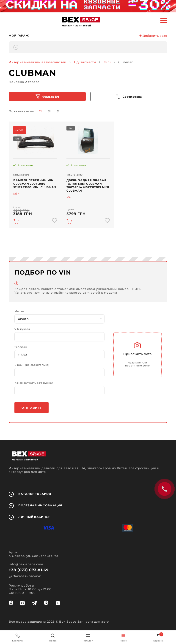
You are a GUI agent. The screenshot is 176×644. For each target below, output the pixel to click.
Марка (19, 311)
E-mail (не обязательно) (32, 365)
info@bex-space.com (26, 564)
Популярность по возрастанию (129, 96)
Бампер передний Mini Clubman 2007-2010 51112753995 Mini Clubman (35, 184)
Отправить (32, 408)
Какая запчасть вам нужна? (34, 383)
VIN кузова (22, 329)
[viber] (46, 603)
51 (58, 111)
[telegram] (34, 603)
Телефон (21, 347)
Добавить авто (153, 36)
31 (49, 111)
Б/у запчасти (85, 62)
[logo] (81, 20)
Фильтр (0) (47, 97)
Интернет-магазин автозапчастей (38, 62)
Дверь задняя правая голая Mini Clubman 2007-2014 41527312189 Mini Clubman (88, 185)
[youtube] (58, 603)
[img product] (35, 140)
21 (40, 111)
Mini (107, 62)
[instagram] (22, 603)
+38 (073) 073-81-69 (29, 570)
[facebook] (11, 603)
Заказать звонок (25, 576)
